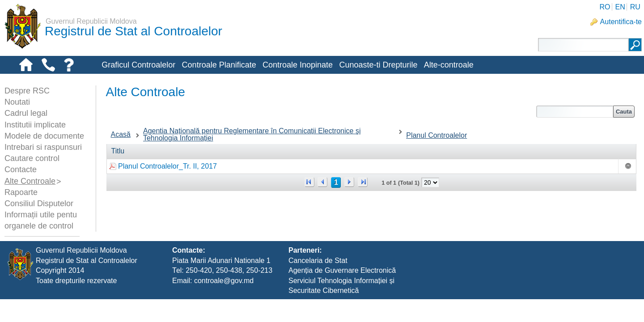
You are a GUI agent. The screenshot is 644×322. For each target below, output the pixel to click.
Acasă (121, 134)
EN (620, 7)
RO (605, 7)
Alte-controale (449, 65)
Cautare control (32, 158)
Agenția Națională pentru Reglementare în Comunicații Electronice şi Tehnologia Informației (252, 134)
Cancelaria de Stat (318, 283)
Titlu (118, 151)
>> (363, 182)
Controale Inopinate (298, 65)
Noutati (17, 102)
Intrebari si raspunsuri (43, 147)
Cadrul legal (26, 113)
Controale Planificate (219, 65)
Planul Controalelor (436, 135)
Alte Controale (30, 181)
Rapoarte (21, 192)
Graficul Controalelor (138, 65)
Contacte (21, 169)
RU (635, 7)
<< (309, 182)
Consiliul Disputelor (39, 203)
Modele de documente (44, 136)
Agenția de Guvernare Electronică (342, 293)
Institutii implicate (35, 125)
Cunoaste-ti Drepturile (378, 65)
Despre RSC (27, 91)
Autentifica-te (621, 22)
